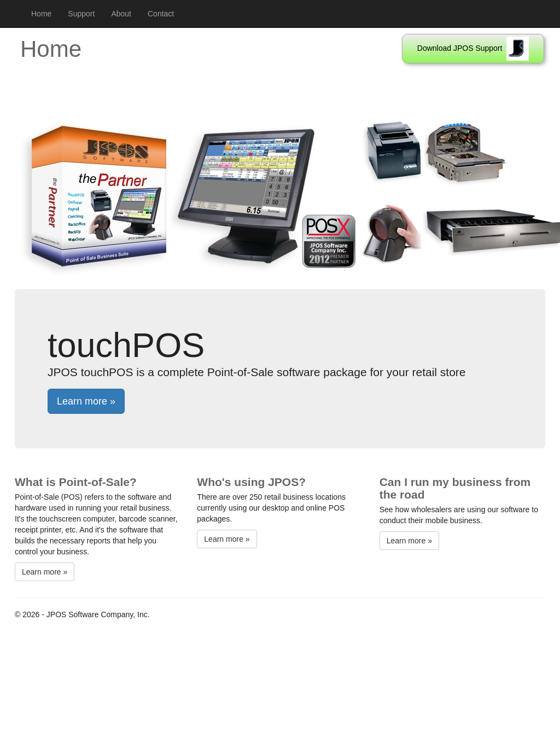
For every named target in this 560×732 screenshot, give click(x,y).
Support (81, 14)
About (121, 14)
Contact (161, 14)
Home (41, 14)
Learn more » (86, 401)
